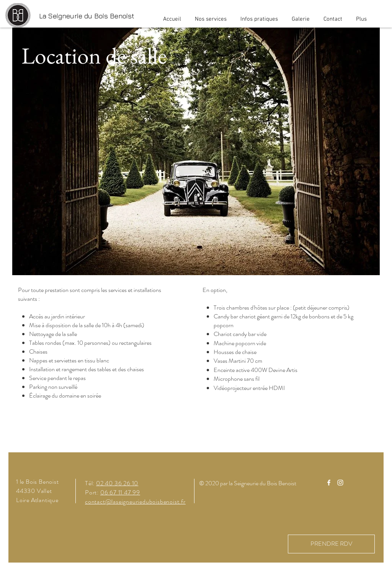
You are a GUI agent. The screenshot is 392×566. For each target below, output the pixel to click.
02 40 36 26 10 (117, 483)
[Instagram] (340, 483)
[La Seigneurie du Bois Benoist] (87, 16)
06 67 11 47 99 (120, 492)
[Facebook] (329, 483)
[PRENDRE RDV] (331, 544)
